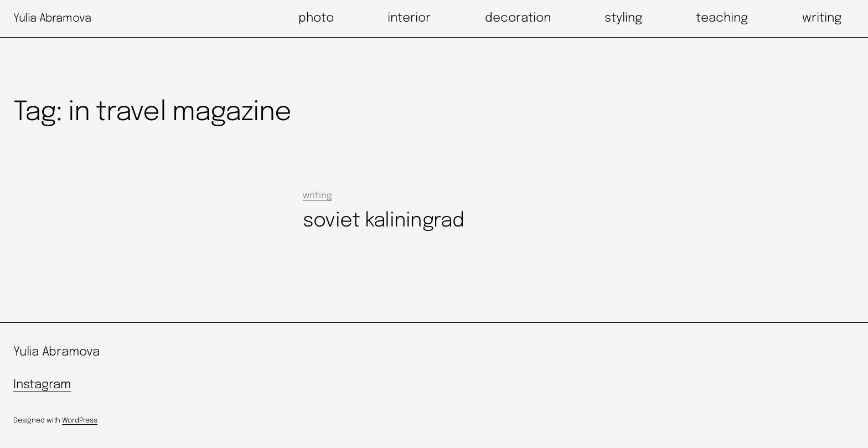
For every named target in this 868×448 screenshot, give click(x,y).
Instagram (42, 385)
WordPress (80, 421)
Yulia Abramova (52, 19)
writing (317, 196)
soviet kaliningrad (383, 221)
